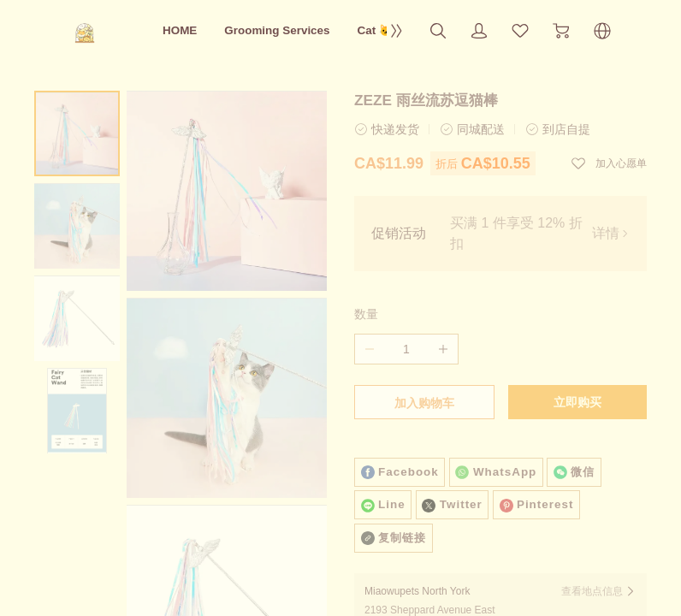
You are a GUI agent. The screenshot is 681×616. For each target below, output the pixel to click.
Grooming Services (277, 30)
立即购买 (577, 402)
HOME (180, 30)
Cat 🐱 (376, 30)
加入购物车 (424, 403)
